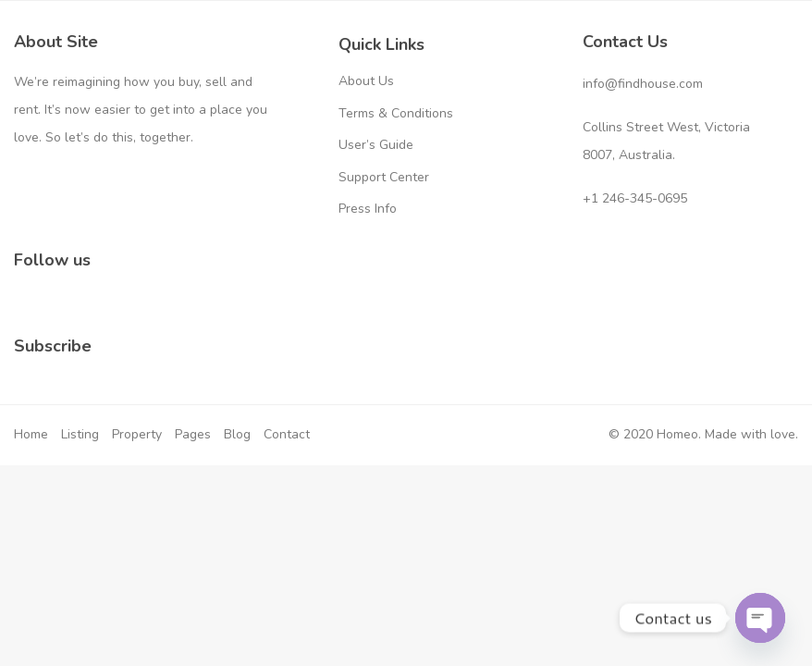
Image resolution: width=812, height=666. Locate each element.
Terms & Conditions (396, 113)
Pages (193, 434)
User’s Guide (376, 145)
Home (31, 434)
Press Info (368, 209)
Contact (287, 434)
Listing (80, 434)
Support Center (384, 177)
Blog (237, 434)
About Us (366, 81)
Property (137, 434)
